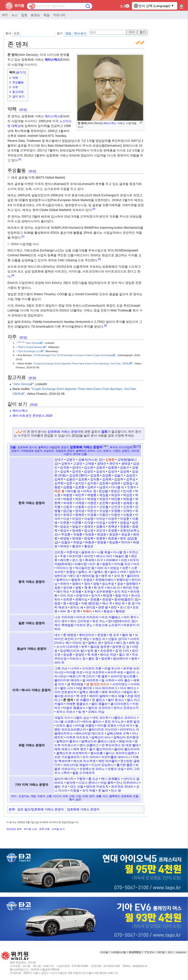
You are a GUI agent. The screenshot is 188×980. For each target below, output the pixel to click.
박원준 (68, 499)
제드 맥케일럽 (64, 625)
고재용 (90, 464)
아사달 (104, 952)
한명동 (102, 542)
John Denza (33, 343)
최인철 (74, 603)
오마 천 (119, 576)
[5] (106, 326)
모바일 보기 (58, 829)
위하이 (65, 584)
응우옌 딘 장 (121, 647)
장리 (87, 584)
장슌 (120, 584)
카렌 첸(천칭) (90, 603)
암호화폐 (126, 796)
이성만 (77, 519)
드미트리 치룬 (92, 668)
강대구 (59, 460)
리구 (100, 560)
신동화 (80, 507)
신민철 (104, 507)
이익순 (101, 519)
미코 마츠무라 (95, 672)
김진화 (104, 483)
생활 (99, 796)
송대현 (116, 503)
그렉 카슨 (61, 668)
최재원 (77, 538)
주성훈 (66, 534)
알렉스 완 (95, 643)
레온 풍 (59, 491)
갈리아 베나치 (64, 779)
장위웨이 (132, 584)
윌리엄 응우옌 (100, 647)
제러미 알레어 (99, 696)
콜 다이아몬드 (120, 704)
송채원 (128, 503)
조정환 (113, 530)
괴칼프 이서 (62, 718)
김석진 (77, 471)
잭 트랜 (92, 655)
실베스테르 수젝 (118, 733)
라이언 (89, 556)
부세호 (68, 503)
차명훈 (78, 534)
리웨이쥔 (81, 564)
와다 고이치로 (80, 621)
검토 (104, 432)
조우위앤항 (104, 592)
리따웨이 (112, 560)
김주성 (131, 479)
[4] (13, 275)
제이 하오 (63, 592)
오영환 (116, 511)
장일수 (77, 527)
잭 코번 (81, 696)
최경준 (114, 534)
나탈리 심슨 (81, 718)
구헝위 (81, 779)
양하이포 (60, 576)
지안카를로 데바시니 (116, 757)
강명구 (71, 460)
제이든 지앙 (131, 588)
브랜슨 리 (99, 639)
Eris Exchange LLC (30, 351)
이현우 (113, 523)
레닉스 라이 (104, 556)
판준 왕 (103, 607)
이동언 (116, 515)
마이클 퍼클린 (85, 725)
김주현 (59, 483)
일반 (78, 799)
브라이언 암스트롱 (123, 676)
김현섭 (128, 483)
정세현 (77, 530)
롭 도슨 (93, 779)
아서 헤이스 (128, 688)
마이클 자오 (122, 564)
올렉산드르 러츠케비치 (72, 753)
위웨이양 (122, 580)
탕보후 (106, 659)
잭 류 (88, 588)
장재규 (89, 527)
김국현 (65, 467)
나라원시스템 (119, 952)
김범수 (125, 467)
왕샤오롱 (97, 753)
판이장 (91, 607)
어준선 (92, 511)
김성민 (89, 471)
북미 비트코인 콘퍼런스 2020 (33, 416)
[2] (94, 209)
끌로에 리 (88, 552)
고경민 (78, 464)
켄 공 (131, 603)
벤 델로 (103, 676)
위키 (5, 15)
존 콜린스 (99, 700)
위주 (84, 647)
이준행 (77, 523)
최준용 (113, 538)
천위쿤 (68, 599)
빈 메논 (84, 639)
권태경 (126, 464)
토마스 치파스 (66, 712)
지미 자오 (67, 595)
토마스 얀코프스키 (126, 708)
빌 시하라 (108, 680)
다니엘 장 (120, 552)
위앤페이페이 (105, 580)
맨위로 (182, 965)
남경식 (104, 487)
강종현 (110, 460)
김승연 (131, 475)
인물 (13, 447)
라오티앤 (75, 556)
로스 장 (77, 560)
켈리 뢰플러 (99, 704)
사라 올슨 (124, 680)
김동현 (113, 467)
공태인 (102, 464)
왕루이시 (62, 580)
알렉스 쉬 (85, 572)
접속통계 (157, 965)
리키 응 (94, 564)
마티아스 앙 (64, 568)
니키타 (75, 668)
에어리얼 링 (90, 576)
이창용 (75, 790)
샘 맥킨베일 (75, 684)
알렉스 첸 (101, 572)
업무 (92, 796)
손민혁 (104, 503)
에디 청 (121, 643)
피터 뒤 (59, 662)
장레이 (77, 584)
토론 (123, 6)
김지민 (80, 483)
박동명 (68, 495)
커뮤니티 (59, 15)
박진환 (116, 499)
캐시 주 (107, 603)
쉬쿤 (125, 568)
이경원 (92, 515)
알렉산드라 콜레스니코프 (99, 741)
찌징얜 (108, 595)
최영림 (65, 538)
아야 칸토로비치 (66, 692)
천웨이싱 (81, 599)
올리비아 (133, 576)
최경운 (102, 534)
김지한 (92, 483)
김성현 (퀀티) (78, 475)
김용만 (71, 479)
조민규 (101, 530)
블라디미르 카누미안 (103, 729)
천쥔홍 (95, 599)
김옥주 (59, 479)
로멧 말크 (133, 722)
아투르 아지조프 (77, 737)
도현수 (132, 487)
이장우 (113, 519)
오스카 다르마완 (67, 647)
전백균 (113, 527)
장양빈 (80, 655)
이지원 (89, 523)
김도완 (89, 467)
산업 (72, 796)
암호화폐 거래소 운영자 (64, 432)
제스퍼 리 (113, 588)
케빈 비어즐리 (108, 761)
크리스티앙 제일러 (76, 765)
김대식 (77, 467)
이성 (66, 519)
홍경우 (77, 546)
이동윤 (128, 515)
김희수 (92, 487)
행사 (72, 799)
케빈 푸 (120, 603)
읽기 (60, 33)
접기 (137, 446)
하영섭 (78, 542)
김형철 (68, 487)
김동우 (101, 467)
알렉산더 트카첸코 (126, 737)
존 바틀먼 (83, 700)
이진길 (101, 523)
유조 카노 (99, 621)
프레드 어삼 (96, 712)
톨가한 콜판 (125, 765)
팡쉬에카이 (121, 659)
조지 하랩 (89, 790)
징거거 (96, 595)
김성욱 (125, 471)
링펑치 (107, 564)
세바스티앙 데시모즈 (90, 733)
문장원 (102, 635)
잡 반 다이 (122, 651)
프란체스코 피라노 (92, 769)
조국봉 (77, 592)
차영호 (90, 534)
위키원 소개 (30, 829)
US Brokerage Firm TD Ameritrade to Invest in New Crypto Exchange (73, 355)
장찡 (78, 588)
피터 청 (65, 611)
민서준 (128, 491)
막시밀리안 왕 (85, 568)
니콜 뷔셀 (104, 552)
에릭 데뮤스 (62, 749)
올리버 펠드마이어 (127, 749)
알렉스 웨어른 (89, 692)
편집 (68, 33)
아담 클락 (107, 783)
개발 (33, 796)
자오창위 (106, 651)
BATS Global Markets (31, 347)
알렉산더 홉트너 (67, 741)
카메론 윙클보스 (77, 704)
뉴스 (14, 15)
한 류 (76, 611)
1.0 (19, 342)
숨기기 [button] (21, 72)
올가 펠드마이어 (100, 749)
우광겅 (88, 580)
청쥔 (57, 603)
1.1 (23, 342)
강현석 (66, 464)
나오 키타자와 (64, 617)
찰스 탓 (124, 655)
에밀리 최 (130, 692)
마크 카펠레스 (111, 617)
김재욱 (107, 479)
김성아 (113, 471)
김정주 (119, 479)
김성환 (107, 475)
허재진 (65, 546)
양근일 (68, 511)
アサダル (149, 952)
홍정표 (89, 546)
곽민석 (114, 464)
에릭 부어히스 (111, 692)
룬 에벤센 (70, 635)
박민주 (80, 495)
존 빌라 (103, 790)
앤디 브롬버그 (89, 745)
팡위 (134, 659)
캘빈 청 (93, 659)
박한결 (128, 499)
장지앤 (68, 588)
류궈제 (90, 560)
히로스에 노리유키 (108, 625)
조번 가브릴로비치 (67, 757)
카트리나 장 (77, 659)
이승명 (89, 519)
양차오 (109, 643)
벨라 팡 (127, 635)
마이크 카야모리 (87, 617)
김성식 (101, 471)
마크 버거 (126, 725)
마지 (136, 564)
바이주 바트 (115, 672)
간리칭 (59, 552)
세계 (65, 796)
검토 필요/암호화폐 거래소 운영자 (41, 809)
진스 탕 (116, 790)
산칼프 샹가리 (118, 639)
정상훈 (68, 655)
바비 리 (102, 568)
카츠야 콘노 (84, 625)
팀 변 (82, 712)
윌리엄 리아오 (64, 696)
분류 (12, 809)
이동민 (104, 515)
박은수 (80, 499)
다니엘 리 (118, 487)
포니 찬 (125, 607)
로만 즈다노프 (114, 722)
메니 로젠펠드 (111, 779)
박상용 (104, 495)
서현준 (92, 503)
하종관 (90, 542)
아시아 (57, 796)
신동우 (68, 507)
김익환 (95, 479)
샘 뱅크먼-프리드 (98, 684)
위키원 (161, 952)
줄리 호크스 (116, 700)
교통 (49, 796)
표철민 (66, 542)
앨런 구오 (61, 787)
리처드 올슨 (64, 725)
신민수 (92, 507)
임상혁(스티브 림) (72, 651)
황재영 (120, 611)
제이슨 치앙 (108, 655)
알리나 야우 (118, 572)
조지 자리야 (90, 757)
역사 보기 (80, 33)
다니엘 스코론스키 (67, 722)
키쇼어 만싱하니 (103, 765)
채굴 (46, 15)
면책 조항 (44, 829)
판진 (114, 607)
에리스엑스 (110, 123)
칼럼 (24, 15)
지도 (105, 796)
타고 (170, 952)
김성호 (95, 475)
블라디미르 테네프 (67, 680)
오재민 (128, 511)
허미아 (126, 542)
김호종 (80, 487)
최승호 (126, 534)
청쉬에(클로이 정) (126, 599)
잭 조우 (99, 588)
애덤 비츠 (125, 741)
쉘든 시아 (67, 688)
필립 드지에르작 (83, 773)
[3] (99, 259)
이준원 (65, 523)
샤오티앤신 (120, 684)
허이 (98, 611)
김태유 (116, 483)
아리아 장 (79, 643)
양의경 (80, 511)
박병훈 (92, 495)
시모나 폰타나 (88, 783)
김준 (69, 483)
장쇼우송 (108, 584)
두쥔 (63, 556)
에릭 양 (134, 643)
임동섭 (125, 523)
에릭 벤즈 (80, 749)
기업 (78, 796)
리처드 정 (90, 491)
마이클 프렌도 (107, 725)
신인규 (116, 507)
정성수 (65, 530)
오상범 (104, 511)
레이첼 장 (74, 491)
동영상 (35, 15)
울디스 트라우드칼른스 (121, 753)
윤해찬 (80, 515)
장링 (96, 584)
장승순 (65, 527)
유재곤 (68, 515)
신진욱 (128, 507)
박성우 (116, 495)
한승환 (114, 542)
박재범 (92, 499)
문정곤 (115, 491)
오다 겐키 (61, 621)
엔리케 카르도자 (97, 787)
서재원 (80, 503)
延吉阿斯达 (135, 952)
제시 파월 (118, 696)
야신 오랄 (77, 787)
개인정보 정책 (14, 829)
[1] (20, 159)
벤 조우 (114, 635)
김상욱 (65, 471)
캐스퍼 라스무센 (84, 761)
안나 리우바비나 (127, 783)
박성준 (128, 495)
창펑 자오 (122, 595)
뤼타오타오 (87, 635)
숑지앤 (71, 783)
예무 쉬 (106, 576)
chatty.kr (181, 952)
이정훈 (125, 519)
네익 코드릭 (100, 718)
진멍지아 (82, 595)
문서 (8, 33)
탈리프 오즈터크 (99, 708)
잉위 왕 (92, 651)
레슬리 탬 (122, 556)
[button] (137, 447)
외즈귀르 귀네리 (122, 787)
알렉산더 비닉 (101, 737)
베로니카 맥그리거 (82, 676)
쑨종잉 (71, 572)
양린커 (134, 572)
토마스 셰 (77, 607)
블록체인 (115, 796)
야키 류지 (130, 617)
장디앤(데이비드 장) (122, 621)
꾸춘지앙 (72, 552)
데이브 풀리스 (92, 722)
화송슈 (108, 611)
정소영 (89, 530)
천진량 (107, 599)
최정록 (89, 538)
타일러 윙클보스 (74, 708)
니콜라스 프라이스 (124, 718)
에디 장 (74, 576)
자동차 (41, 796)
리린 (124, 560)
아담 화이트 (84, 688)
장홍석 (101, 527)
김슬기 (119, 475)
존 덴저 (68, 700)
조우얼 (89, 592)
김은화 (83, 479)
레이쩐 (65, 560)
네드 (57, 635)
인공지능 (24, 796)
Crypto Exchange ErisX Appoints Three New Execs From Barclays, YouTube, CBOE (82, 363)
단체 (85, 796)
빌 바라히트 (90, 680)
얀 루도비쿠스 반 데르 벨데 (120, 745)
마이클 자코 (74, 672)
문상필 (103, 491)
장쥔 (57, 588)
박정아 (104, 499)
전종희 (125, 527)
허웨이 (87, 611)
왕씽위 (76, 580)
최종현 (101, 538)
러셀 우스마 (112, 668)
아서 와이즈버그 (106, 688)
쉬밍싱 (115, 568)
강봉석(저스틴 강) (90, 460)
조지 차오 (121, 592)
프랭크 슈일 (116, 769)
